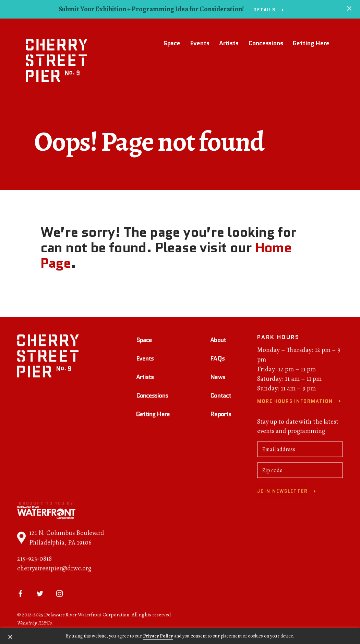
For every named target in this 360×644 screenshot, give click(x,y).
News (218, 378)
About (218, 341)
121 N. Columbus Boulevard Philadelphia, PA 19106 (61, 539)
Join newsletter (283, 492)
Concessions (266, 43)
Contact (221, 396)
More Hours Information (295, 402)
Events (200, 43)
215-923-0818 (34, 560)
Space (172, 43)
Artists (229, 43)
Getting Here (311, 43)
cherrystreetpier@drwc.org (54, 569)
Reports (221, 415)
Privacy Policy (158, 636)
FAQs (217, 359)
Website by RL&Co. (35, 624)
